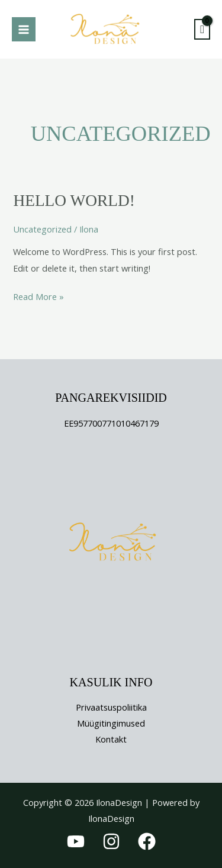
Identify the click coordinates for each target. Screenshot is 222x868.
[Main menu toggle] (24, 29)
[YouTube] (76, 841)
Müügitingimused (111, 723)
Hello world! (74, 201)
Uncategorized (42, 229)
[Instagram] (111, 841)
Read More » (38, 296)
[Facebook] (147, 841)
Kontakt (111, 739)
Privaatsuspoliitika (111, 707)
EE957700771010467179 (111, 423)
